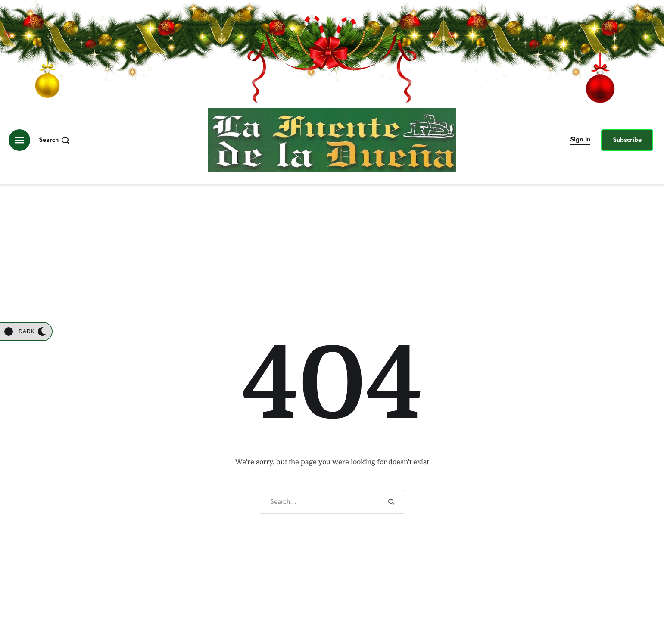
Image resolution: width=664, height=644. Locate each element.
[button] (580, 140)
